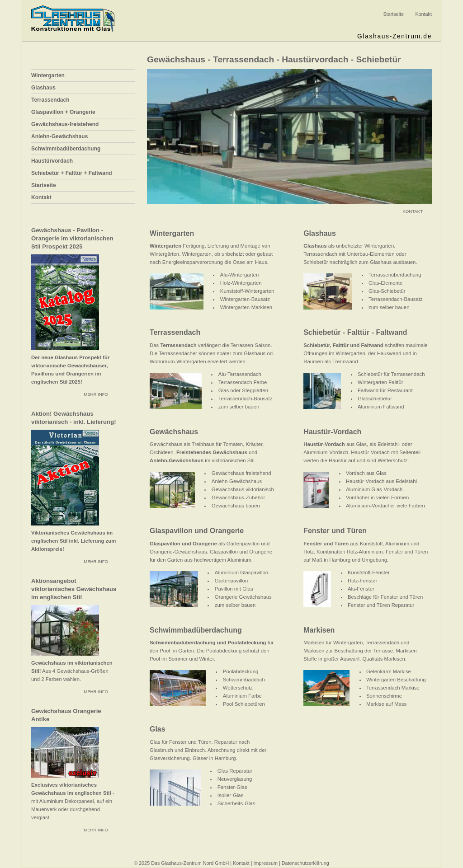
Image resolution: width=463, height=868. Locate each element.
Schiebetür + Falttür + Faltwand (72, 173)
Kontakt (423, 14)
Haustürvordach (52, 161)
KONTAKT (413, 211)
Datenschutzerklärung (305, 863)
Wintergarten (48, 75)
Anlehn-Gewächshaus (59, 136)
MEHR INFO (96, 394)
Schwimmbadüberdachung (66, 149)
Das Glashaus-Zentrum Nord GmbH (190, 863)
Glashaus (43, 88)
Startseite (393, 14)
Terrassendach (50, 100)
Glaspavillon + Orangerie (63, 112)
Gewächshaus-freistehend (65, 124)
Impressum (266, 863)
